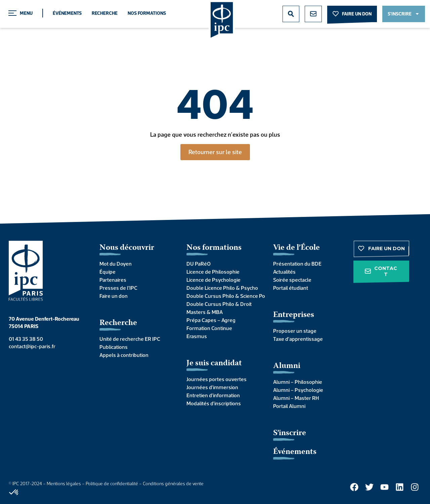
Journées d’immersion (212, 387)
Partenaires (113, 280)
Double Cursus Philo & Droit (219, 304)
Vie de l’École (296, 248)
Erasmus (197, 336)
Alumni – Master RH (296, 398)
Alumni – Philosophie (298, 382)
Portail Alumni (289, 406)
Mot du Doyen (116, 264)
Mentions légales (64, 484)
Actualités (284, 272)
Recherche (105, 13)
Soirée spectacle (292, 280)
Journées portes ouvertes (217, 379)
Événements (67, 13)
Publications (114, 347)
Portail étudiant (291, 288)
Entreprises (294, 315)
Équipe (107, 272)
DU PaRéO (199, 264)
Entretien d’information (213, 395)
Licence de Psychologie (213, 280)
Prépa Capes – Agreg (211, 320)
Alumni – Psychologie (298, 390)
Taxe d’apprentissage (298, 339)
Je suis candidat (214, 363)
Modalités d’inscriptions (214, 403)
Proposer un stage (295, 331)
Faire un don (114, 296)
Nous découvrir (127, 248)
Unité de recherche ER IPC (130, 339)
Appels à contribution (124, 355)
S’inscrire (290, 433)
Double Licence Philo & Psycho (222, 288)
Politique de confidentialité (112, 484)
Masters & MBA (205, 312)
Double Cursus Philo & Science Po (223, 296)
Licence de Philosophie (213, 272)
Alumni (287, 366)
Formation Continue (209, 328)
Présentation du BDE (297, 264)
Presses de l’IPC (118, 288)
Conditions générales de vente (173, 484)
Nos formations (147, 13)
